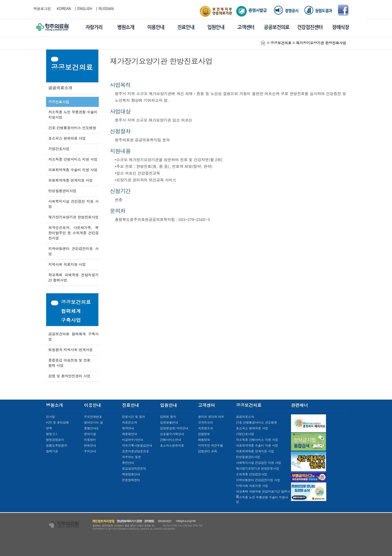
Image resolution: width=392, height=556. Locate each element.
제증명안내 (129, 434)
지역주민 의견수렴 (210, 445)
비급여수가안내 (132, 440)
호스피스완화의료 (172, 445)
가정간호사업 (59, 149)
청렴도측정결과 (56, 445)
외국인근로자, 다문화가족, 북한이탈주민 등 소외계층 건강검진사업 (74, 233)
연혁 (49, 428)
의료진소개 (129, 422)
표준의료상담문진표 (135, 451)
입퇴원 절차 (168, 416)
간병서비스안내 (170, 440)
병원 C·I (51, 434)
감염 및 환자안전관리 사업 (69, 376)
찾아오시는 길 (93, 422)
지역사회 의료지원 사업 (67, 264)
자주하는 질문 (131, 457)
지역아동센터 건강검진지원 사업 (258, 480)
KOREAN (64, 9)
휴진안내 (128, 463)
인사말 (50, 416)
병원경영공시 (55, 440)
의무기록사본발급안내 (137, 445)
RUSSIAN (106, 9)
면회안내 (90, 445)
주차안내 (90, 451)
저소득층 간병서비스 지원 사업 (73, 159)
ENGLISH (85, 9)
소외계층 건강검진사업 (251, 474)
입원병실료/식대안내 (174, 428)
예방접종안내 (131, 474)
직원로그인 (42, 9)
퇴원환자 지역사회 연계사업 (71, 350)
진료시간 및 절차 (133, 416)
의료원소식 (205, 428)
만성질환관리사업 (62, 191)
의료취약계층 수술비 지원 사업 (73, 170)
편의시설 (90, 434)
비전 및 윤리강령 (57, 422)
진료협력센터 (131, 480)
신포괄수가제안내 (172, 434)
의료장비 (90, 440)
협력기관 (52, 451)
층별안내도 (91, 428)
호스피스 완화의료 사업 (67, 138)
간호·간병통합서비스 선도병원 (72, 128)
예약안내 (128, 428)
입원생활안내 (169, 422)
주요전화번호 (93, 416)
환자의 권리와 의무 (211, 416)
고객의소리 (205, 422)
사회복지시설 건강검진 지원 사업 (258, 463)
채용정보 (204, 440)
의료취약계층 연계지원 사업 (71, 180)
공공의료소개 (60, 88)
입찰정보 (204, 434)
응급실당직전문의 (134, 468)
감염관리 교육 (207, 451)
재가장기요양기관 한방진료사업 (74, 217)
